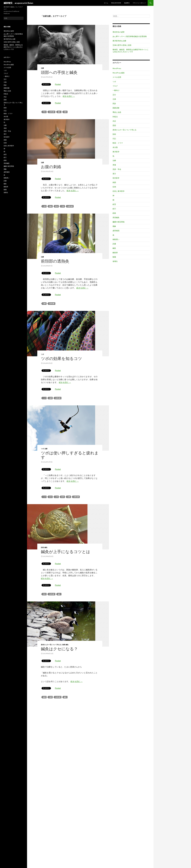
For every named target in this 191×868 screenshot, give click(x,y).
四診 (114, 103)
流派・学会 (117, 169)
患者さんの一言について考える (51, 645)
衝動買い (116, 239)
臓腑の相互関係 (119, 222)
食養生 (115, 261)
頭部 (65, 112)
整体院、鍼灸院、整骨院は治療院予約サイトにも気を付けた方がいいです (130, 51)
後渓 (63, 497)
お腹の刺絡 (51, 167)
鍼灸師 (115, 252)
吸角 (57, 206)
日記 (114, 139)
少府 (57, 497)
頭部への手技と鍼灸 (59, 72)
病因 (114, 182)
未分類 (115, 147)
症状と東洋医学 (119, 191)
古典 (114, 99)
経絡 (114, 213)
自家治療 (52, 112)
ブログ (115, 86)
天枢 (63, 206)
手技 (44, 112)
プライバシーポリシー (139, 3)
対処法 (115, 117)
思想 (114, 125)
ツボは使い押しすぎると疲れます (70, 455)
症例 (114, 187)
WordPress (117, 68)
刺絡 (50, 206)
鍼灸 (59, 112)
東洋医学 (116, 152)
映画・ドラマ (118, 143)
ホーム (106, 3)
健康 (44, 697)
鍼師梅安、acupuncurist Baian (18, 3)
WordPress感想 (119, 73)
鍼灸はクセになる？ (59, 649)
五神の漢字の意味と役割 (122, 45)
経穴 (114, 209)
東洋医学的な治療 (119, 41)
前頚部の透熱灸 (55, 261)
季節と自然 (117, 112)
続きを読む (69, 96)
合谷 (50, 497)
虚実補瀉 (116, 231)
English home (116, 3)
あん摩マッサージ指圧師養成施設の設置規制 (130, 36)
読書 (114, 244)
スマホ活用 (117, 77)
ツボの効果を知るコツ (61, 358)
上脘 (44, 206)
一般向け (116, 90)
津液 (114, 165)
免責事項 (127, 3)
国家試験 (116, 108)
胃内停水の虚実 (119, 32)
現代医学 (116, 178)
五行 (114, 95)
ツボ (42, 354)
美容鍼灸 (116, 217)
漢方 (114, 174)
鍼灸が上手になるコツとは (66, 552)
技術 (42, 547)
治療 (42, 68)
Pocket (58, 84)
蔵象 (114, 226)
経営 (114, 204)
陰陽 (114, 257)
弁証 (114, 121)
